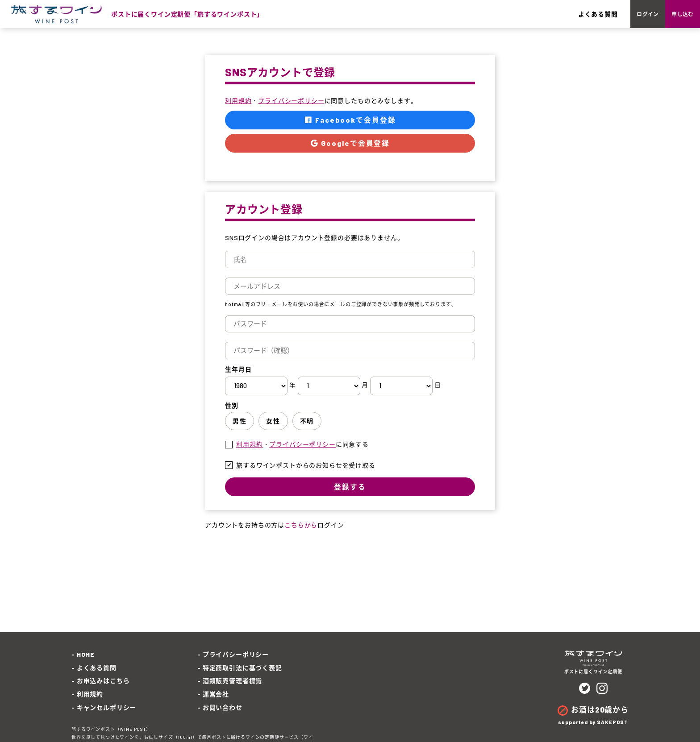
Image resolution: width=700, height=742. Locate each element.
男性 (240, 432)
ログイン (609, 19)
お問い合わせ (223, 717)
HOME (86, 664)
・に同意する (302, 456)
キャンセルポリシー (107, 717)
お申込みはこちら (103, 690)
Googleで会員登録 (350, 154)
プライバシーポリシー (291, 110)
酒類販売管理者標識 (233, 690)
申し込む (669, 19)
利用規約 (238, 110)
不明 (307, 432)
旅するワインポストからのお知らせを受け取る (306, 476)
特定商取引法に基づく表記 (242, 678)
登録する (350, 498)
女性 (273, 432)
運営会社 (216, 704)
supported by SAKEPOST (593, 732)
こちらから (301, 537)
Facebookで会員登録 (350, 130)
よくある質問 (546, 19)
